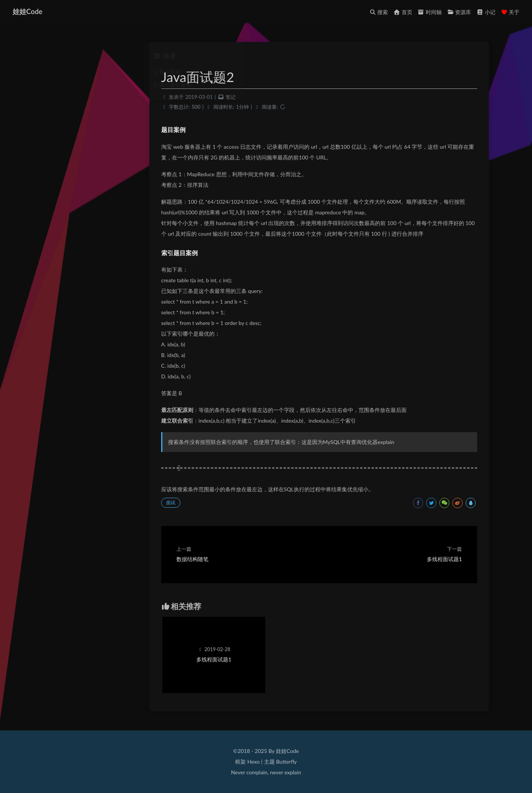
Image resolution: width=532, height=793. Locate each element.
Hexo (253, 762)
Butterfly (286, 762)
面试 (184, 504)
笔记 (244, 99)
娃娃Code (29, 11)
